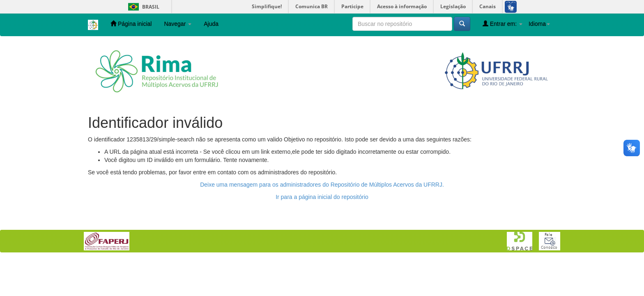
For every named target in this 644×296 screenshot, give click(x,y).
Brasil (142, 7)
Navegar (178, 24)
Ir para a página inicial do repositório (322, 197)
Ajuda (211, 24)
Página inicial (131, 24)
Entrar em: (503, 24)
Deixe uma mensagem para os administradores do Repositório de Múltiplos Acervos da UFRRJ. (322, 185)
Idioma (539, 24)
